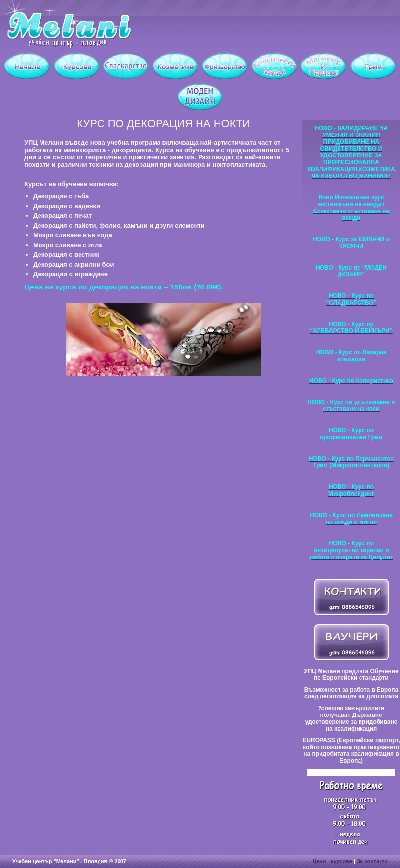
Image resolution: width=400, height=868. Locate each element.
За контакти (372, 861)
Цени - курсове (332, 861)
